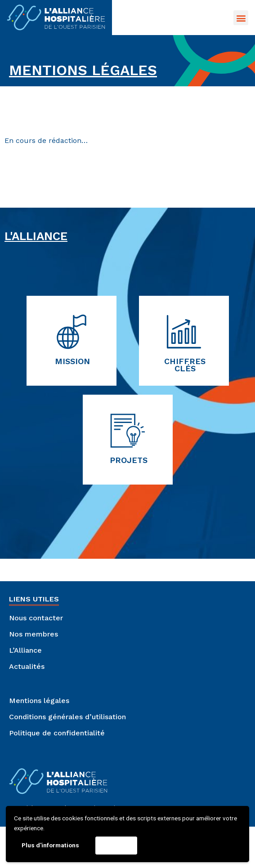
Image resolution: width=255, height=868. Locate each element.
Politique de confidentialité (57, 733)
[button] (241, 18)
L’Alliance (25, 650)
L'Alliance (36, 236)
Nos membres (34, 634)
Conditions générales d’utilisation (67, 717)
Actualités (27, 666)
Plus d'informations (50, 845)
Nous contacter (36, 618)
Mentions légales (39, 701)
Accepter (116, 845)
